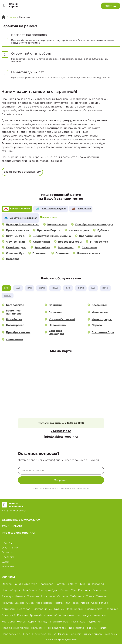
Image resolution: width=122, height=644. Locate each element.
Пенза (52, 634)
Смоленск (110, 634)
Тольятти (33, 596)
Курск (32, 622)
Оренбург (39, 634)
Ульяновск (71, 603)
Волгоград (100, 590)
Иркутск (7, 603)
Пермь (58, 603)
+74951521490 (61, 431)
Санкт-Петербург (25, 584)
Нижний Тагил (97, 628)
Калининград (72, 615)
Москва (7, 584)
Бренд (7, 543)
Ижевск (20, 596)
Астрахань (8, 609)
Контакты (8, 566)
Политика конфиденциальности (61, 640)
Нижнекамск (76, 628)
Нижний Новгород (91, 584)
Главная (11, 17)
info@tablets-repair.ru (61, 437)
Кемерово (100, 615)
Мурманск (94, 622)
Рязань (63, 634)
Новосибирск (11, 590)
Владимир (112, 609)
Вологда (23, 615)
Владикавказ (94, 609)
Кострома (8, 622)
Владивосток (75, 609)
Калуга (87, 615)
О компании (10, 548)
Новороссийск (11, 634)
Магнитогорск (60, 622)
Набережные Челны (15, 628)
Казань (65, 590)
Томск (90, 596)
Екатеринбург (48, 590)
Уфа (74, 590)
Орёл (27, 634)
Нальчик (37, 628)
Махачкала (78, 622)
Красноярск (44, 603)
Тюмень (101, 596)
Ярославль (48, 596)
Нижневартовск (55, 628)
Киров (85, 603)
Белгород (24, 609)
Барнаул (7, 596)
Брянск (59, 609)
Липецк (43, 622)
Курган (21, 622)
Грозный (36, 615)
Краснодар (46, 584)
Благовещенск (42, 609)
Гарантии (25, 17)
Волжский (8, 615)
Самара (19, 603)
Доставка (8, 557)
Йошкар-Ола (52, 615)
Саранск (75, 634)
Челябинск (29, 590)
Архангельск (99, 603)
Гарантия (8, 552)
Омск (30, 603)
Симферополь (92, 634)
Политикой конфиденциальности (75, 488)
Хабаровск (77, 596)
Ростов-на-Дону (66, 584)
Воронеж (84, 590)
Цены (5, 562)
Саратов (63, 596)
